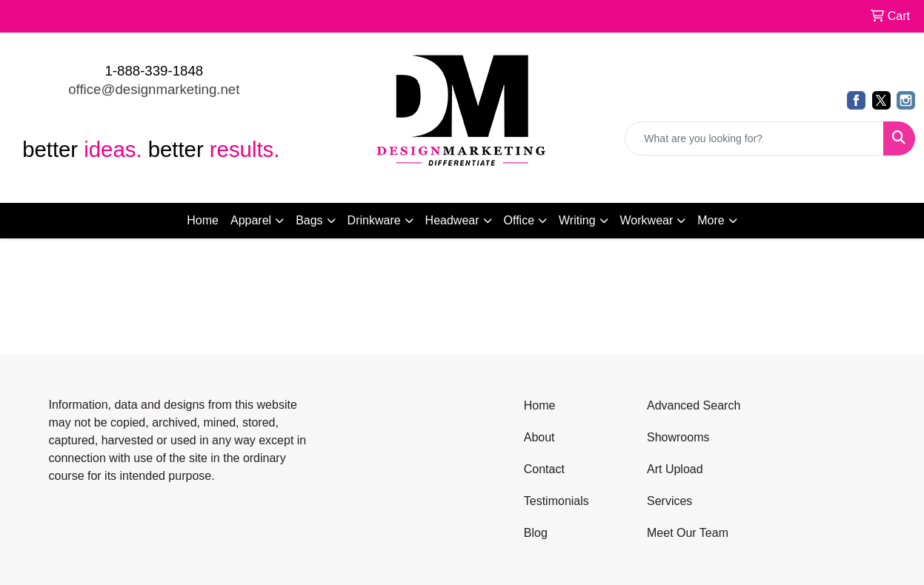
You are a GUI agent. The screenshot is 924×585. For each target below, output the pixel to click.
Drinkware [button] (374, 220)
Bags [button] (309, 220)
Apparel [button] (251, 220)
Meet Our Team (688, 533)
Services (669, 501)
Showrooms (678, 437)
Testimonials (556, 501)
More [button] (711, 220)
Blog (536, 533)
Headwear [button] (452, 220)
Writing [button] (577, 220)
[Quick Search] (754, 138)
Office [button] (519, 220)
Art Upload (675, 469)
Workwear (647, 220)
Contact (544, 469)
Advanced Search (694, 405)
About (539, 437)
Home (203, 220)
